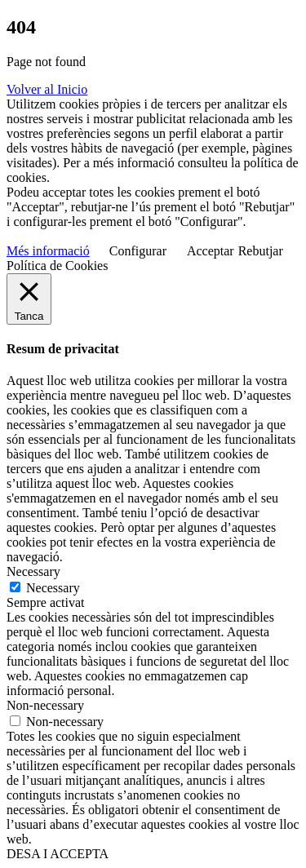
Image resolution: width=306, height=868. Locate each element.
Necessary (53, 588)
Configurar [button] (138, 251)
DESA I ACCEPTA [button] (58, 854)
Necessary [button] (33, 571)
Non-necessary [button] (45, 705)
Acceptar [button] (211, 251)
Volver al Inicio (47, 89)
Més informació (48, 251)
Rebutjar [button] (261, 251)
